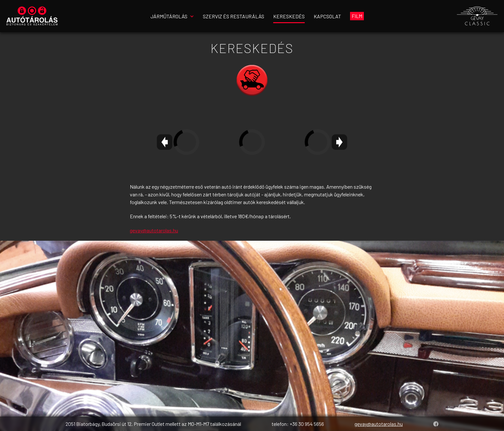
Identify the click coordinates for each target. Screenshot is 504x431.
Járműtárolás (169, 16)
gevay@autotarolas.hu (154, 230)
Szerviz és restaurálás (234, 16)
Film (357, 16)
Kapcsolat (327, 16)
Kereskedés (289, 16)
